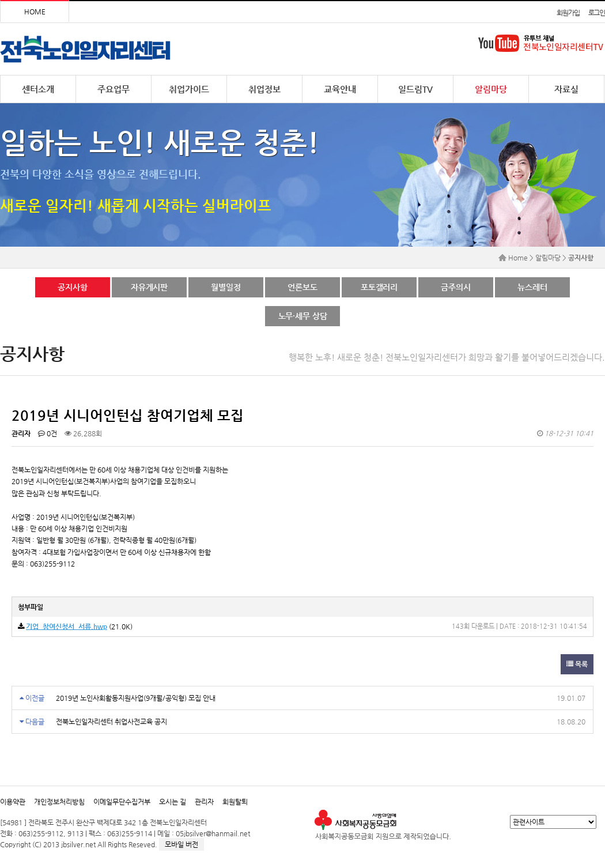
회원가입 (568, 13)
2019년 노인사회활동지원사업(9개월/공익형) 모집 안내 (136, 698)
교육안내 (340, 89)
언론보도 (302, 287)
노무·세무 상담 (303, 316)
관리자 (204, 802)
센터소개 (38, 89)
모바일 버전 (181, 844)
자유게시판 (149, 287)
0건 (48, 433)
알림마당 (491, 89)
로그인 (597, 13)
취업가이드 (189, 89)
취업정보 (264, 89)
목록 (577, 664)
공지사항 (72, 287)
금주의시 (455, 287)
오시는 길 (173, 802)
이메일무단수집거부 (122, 802)
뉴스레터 (532, 287)
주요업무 (114, 89)
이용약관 (13, 802)
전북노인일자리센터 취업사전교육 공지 (111, 722)
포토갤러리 (379, 287)
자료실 (566, 89)
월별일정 (226, 287)
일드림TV (415, 89)
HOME (35, 12)
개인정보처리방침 (59, 802)
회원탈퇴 (235, 802)
